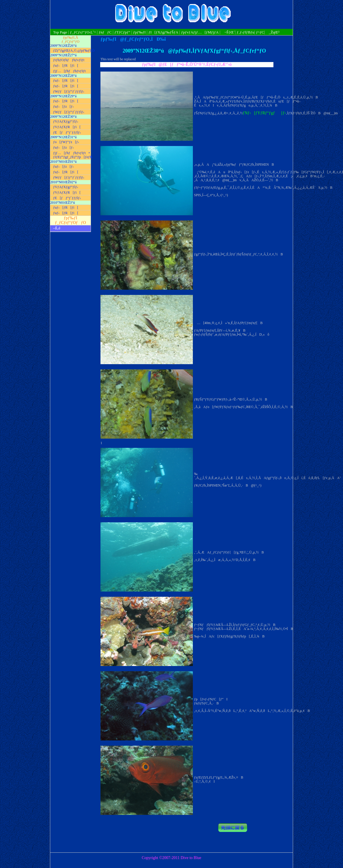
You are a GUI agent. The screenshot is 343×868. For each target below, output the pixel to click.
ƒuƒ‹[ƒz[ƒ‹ (63, 106)
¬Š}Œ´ (228, 32)
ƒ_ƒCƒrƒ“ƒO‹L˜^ (83, 32)
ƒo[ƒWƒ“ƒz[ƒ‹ (66, 142)
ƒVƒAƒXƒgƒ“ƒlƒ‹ (66, 121)
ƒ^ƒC (260, 32)
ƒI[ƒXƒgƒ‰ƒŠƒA (163, 32)
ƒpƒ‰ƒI (139, 32)
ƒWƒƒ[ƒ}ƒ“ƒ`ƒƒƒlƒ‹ (69, 91)
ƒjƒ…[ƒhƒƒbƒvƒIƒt (69, 71)
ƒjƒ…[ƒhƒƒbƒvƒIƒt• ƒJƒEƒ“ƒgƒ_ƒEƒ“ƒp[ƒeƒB (72, 155)
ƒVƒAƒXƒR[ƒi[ (67, 127)
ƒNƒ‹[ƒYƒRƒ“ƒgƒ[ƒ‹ (264, 113)
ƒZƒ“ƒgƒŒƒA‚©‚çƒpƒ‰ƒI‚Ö (72, 50)
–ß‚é (57, 228)
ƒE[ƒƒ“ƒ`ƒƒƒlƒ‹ (67, 132)
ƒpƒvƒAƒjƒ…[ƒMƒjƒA (200, 32)
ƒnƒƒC (105, 32)
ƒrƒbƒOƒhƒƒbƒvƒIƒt (69, 60)
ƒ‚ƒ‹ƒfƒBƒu (246, 32)
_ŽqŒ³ (273, 32)
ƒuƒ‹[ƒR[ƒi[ (66, 66)
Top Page (61, 32)
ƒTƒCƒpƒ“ (122, 32)
